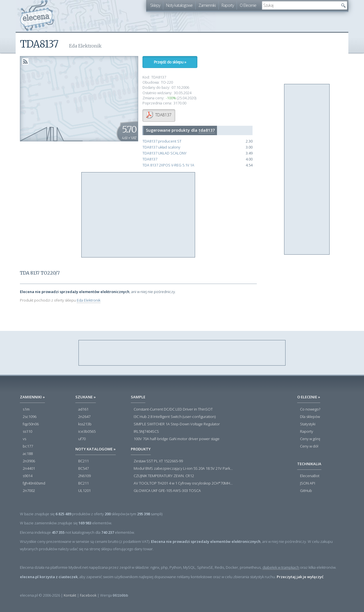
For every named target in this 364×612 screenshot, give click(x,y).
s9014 (28, 476)
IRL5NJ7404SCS (146, 432)
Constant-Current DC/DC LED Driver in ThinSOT (173, 409)
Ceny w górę (310, 439)
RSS (25, 61)
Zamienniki (207, 5)
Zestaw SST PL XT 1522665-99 (158, 461)
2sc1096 (30, 417)
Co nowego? (310, 409)
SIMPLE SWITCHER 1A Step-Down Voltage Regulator (177, 424)
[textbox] (300, 5)
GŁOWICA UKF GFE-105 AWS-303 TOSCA (167, 491)
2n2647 (84, 417)
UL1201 (84, 491)
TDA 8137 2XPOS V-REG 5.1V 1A (168, 165)
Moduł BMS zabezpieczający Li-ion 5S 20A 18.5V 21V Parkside (183, 469)
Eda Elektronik (89, 300)
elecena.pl (37, 16)
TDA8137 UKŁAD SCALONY (165, 153)
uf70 (82, 439)
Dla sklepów (310, 417)
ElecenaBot (310, 476)
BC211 (83, 461)
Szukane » (86, 397)
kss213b (85, 424)
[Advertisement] (138, 215)
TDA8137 (150, 159)
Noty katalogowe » (96, 449)
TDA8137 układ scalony (161, 147)
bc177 (28, 446)
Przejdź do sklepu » (170, 62)
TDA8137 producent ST (162, 141)
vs (24, 439)
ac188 (28, 454)
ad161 (83, 409)
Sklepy (155, 5)
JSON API (308, 483)
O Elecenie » (309, 397)
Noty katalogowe (179, 5)
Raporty (228, 5)
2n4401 (29, 469)
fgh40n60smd (34, 483)
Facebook (88, 595)
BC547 (83, 469)
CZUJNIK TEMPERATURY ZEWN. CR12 (164, 476)
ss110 (27, 432)
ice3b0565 (87, 432)
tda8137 (207, 130)
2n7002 (29, 491)
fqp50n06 (31, 424)
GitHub (306, 491)
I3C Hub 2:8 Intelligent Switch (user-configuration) (175, 417)
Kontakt (70, 595)
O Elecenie (248, 5)
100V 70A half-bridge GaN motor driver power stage (177, 439)
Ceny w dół (309, 446)
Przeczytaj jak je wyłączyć (300, 577)
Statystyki (308, 424)
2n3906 (29, 461)
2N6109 (84, 476)
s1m (26, 409)
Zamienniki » (32, 397)
